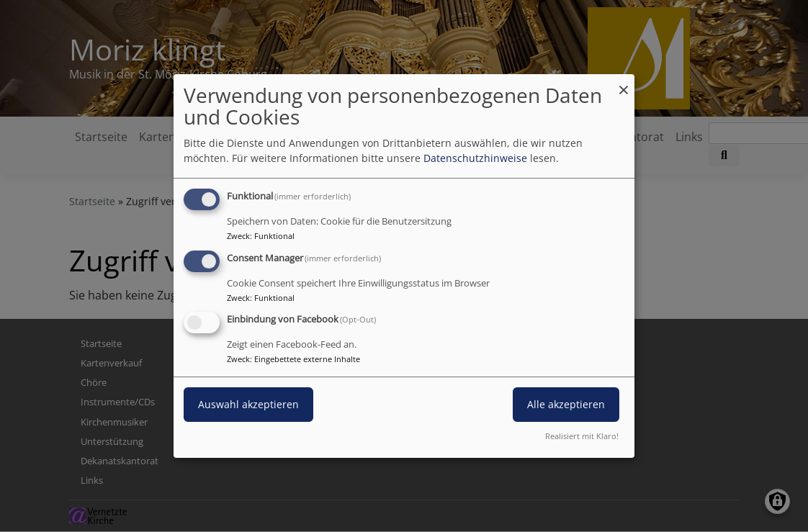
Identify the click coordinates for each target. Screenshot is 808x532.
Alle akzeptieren (566, 405)
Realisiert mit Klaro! (582, 436)
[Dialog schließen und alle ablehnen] (624, 83)
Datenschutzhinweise (475, 158)
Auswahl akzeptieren (248, 405)
